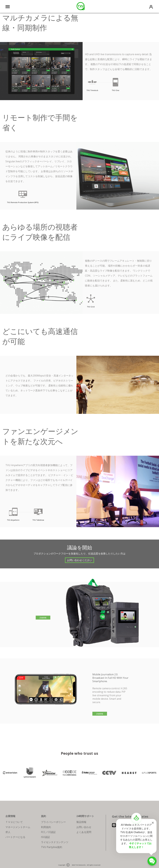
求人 (8, 832)
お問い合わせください (79, 560)
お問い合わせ (84, 827)
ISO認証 (45, 837)
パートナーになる (15, 837)
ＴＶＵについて (14, 822)
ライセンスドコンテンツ (55, 842)
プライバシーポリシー (53, 822)
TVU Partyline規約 (52, 847)
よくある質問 (84, 832)
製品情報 (81, 822)
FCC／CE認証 (48, 832)
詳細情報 (43, 618)
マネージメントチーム (18, 827)
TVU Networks (80, 865)
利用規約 (46, 827)
